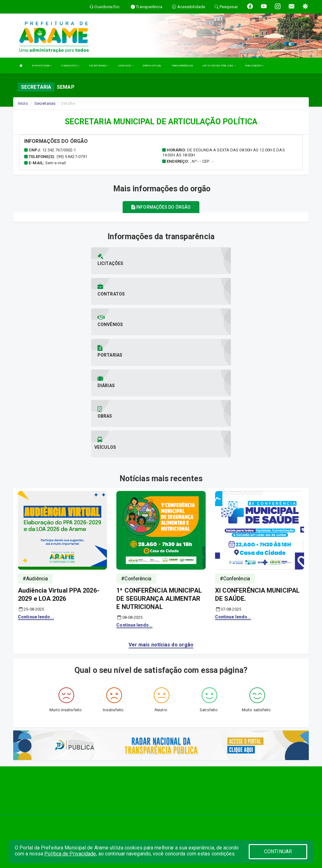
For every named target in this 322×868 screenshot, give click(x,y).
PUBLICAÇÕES (255, 66)
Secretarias (45, 103)
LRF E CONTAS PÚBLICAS (219, 66)
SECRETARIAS (99, 66)
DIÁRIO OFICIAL (152, 66)
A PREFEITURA (42, 66)
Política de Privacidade (70, 854)
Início (23, 103)
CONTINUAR (278, 851)
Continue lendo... (36, 525)
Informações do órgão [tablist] (161, 207)
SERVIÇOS (126, 66)
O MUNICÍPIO (70, 66)
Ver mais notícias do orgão (161, 553)
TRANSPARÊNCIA (182, 66)
